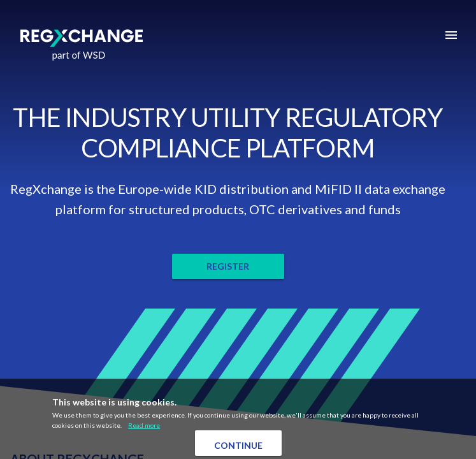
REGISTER (228, 266)
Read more (144, 425)
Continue (238, 445)
